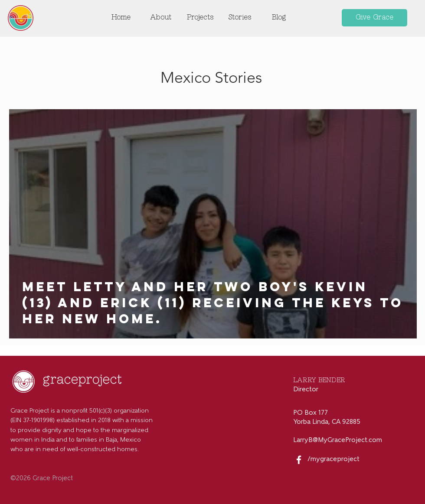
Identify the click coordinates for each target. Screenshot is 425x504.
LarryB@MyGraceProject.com (338, 441)
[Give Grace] (374, 18)
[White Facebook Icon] (299, 460)
